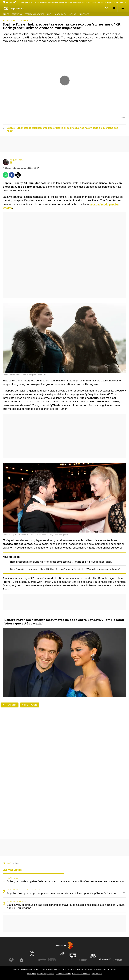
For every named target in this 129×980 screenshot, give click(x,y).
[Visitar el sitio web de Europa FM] (83, 960)
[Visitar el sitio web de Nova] (42, 960)
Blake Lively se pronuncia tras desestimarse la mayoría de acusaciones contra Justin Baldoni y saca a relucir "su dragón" (66, 906)
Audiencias (84, 14)
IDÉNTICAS (12, 878)
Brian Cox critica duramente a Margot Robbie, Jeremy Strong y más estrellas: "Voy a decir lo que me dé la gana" (65, 569)
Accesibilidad (97, 974)
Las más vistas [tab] (12, 870)
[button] (114, 8)
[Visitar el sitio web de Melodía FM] (93, 956)
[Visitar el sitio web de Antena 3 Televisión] (11, 960)
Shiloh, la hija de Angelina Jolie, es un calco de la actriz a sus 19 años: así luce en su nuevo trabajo (65, 881)
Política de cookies (63, 974)
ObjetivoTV (8, 863)
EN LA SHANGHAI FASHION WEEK (23, 890)
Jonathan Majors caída (49, 2)
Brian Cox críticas (89, 2)
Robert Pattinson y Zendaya (70, 2)
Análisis (72, 14)
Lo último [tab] (72, 870)
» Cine (16, 863)
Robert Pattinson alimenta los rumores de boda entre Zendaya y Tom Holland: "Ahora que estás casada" (61, 562)
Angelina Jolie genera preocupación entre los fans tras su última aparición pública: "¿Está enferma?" (66, 893)
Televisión (17, 14)
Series (6, 14)
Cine (49, 14)
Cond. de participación (81, 974)
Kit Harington (10, 705)
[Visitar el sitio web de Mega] (52, 959)
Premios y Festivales (35, 14)
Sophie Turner (30, 705)
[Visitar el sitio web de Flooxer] (118, 960)
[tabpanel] (64, 893)
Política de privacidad (46, 974)
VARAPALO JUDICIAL (17, 902)
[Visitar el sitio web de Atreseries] (62, 954)
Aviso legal (31, 974)
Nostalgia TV (60, 14)
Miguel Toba (16, 160)
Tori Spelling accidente (30, 2)
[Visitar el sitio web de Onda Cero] (73, 956)
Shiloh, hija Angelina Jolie (108, 2)
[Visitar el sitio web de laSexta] (22, 960)
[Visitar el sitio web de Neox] (32, 954)
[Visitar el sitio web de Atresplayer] (105, 959)
